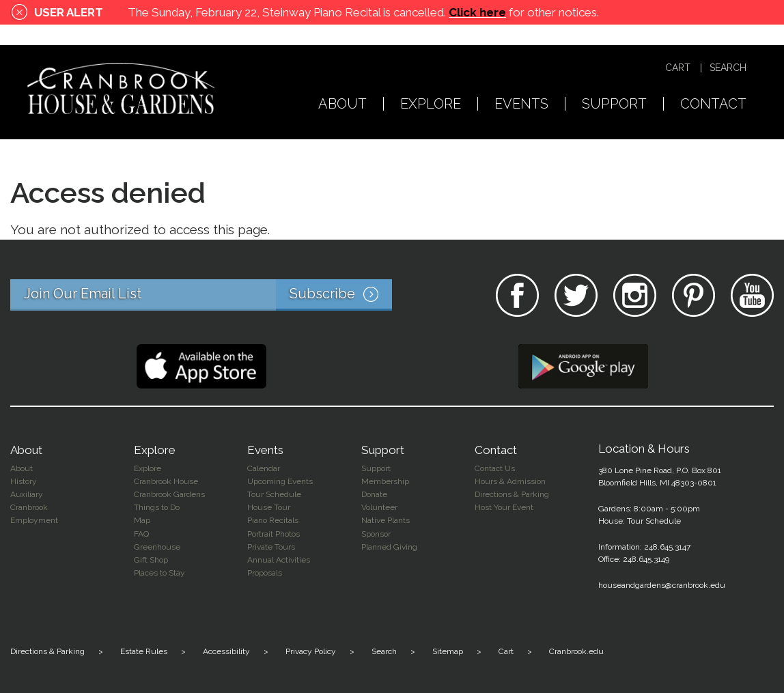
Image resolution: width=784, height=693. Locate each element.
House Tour (269, 507)
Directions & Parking (512, 494)
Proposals (265, 573)
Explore (431, 104)
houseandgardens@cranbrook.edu (662, 585)
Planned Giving (389, 547)
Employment (34, 520)
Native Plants (386, 520)
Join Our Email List (208, 295)
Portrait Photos (274, 534)
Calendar (264, 468)
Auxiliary (27, 494)
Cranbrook (29, 507)
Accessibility (226, 651)
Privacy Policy (311, 651)
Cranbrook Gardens (169, 494)
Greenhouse (157, 547)
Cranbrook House (166, 481)
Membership (385, 481)
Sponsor (376, 534)
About (342, 104)
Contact (713, 104)
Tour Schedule (274, 494)
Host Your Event (504, 507)
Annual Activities (279, 560)
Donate (374, 494)
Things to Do (157, 507)
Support (614, 104)
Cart (678, 68)
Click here (477, 12)
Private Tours (271, 547)
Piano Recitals (273, 520)
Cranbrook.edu (576, 651)
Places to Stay (159, 573)
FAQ (141, 534)
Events (521, 104)
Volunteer (379, 507)
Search (728, 68)
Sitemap (448, 651)
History (24, 481)
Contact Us (495, 468)
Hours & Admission (510, 481)
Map (142, 520)
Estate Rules (144, 651)
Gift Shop (151, 560)
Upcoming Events (280, 481)
